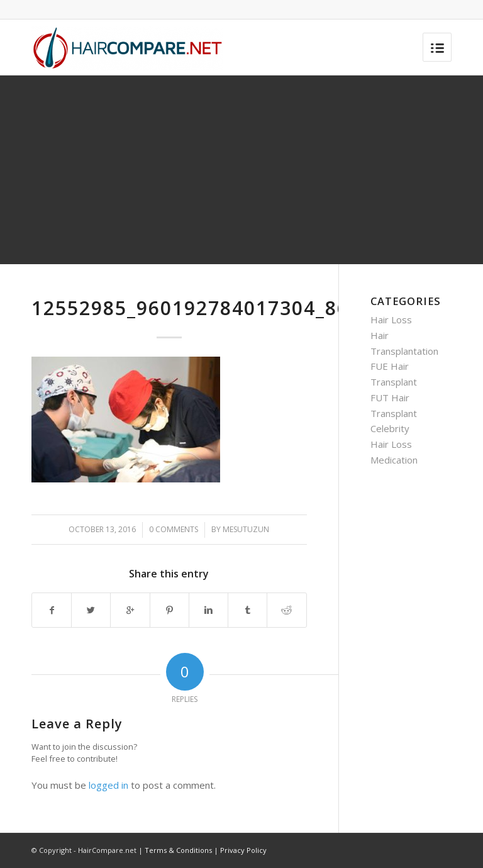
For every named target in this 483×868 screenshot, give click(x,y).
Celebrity (390, 428)
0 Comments (174, 529)
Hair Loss (391, 320)
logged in (108, 785)
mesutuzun (246, 529)
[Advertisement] (241, 170)
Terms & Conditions (178, 850)
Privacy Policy (243, 850)
